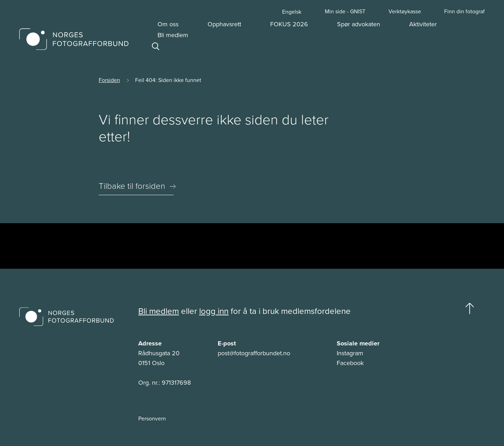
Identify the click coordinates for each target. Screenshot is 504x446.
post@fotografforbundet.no (254, 353)
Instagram (350, 353)
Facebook (350, 363)
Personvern (152, 419)
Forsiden (109, 80)
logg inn (214, 311)
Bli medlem (159, 311)
